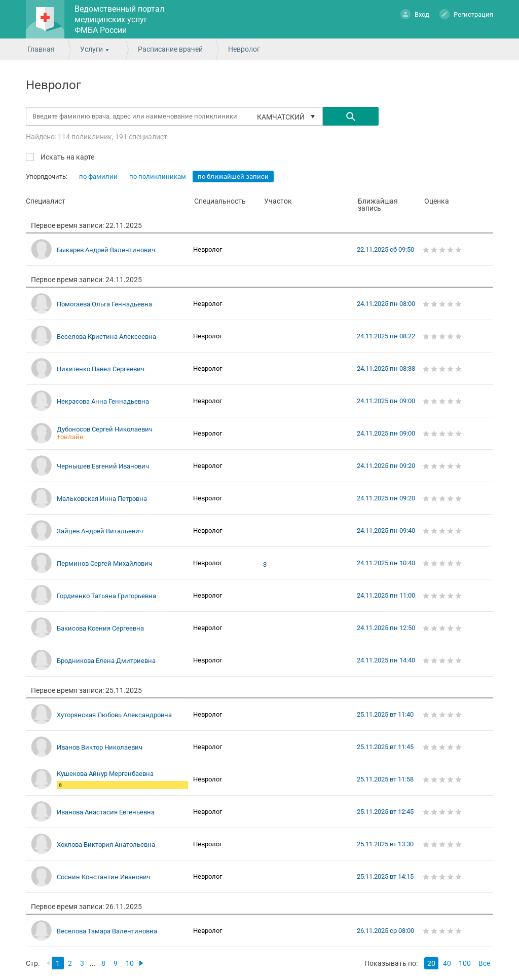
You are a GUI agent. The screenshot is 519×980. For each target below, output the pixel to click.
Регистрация (466, 14)
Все (484, 963)
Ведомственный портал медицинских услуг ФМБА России (119, 19)
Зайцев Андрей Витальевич (100, 531)
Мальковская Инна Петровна (102, 499)
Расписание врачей (170, 49)
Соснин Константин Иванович (104, 877)
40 (447, 963)
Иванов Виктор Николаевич (100, 747)
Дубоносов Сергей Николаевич (105, 429)
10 (130, 963)
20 (431, 963)
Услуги (91, 49)
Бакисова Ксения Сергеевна (100, 628)
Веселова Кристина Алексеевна (106, 337)
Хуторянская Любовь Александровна (114, 715)
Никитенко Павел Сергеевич (101, 369)
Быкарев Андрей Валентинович (106, 250)
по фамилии (98, 177)
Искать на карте (67, 157)
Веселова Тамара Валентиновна (107, 931)
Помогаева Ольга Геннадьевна (104, 304)
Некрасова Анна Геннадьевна (103, 401)
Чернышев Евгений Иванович (103, 466)
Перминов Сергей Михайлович (104, 563)
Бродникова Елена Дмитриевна (106, 661)
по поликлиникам (158, 177)
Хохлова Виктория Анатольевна (106, 845)
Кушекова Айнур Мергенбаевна (105, 774)
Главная (41, 49)
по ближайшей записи (233, 177)
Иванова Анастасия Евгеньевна (106, 812)
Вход (415, 14)
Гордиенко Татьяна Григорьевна (106, 596)
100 (465, 963)
